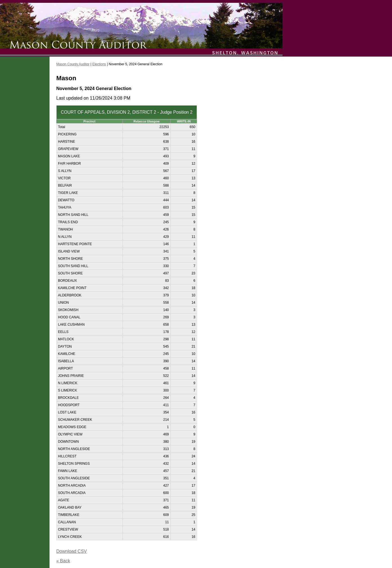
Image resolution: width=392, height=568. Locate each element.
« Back (63, 561)
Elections (99, 64)
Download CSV (72, 551)
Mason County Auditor (73, 64)
